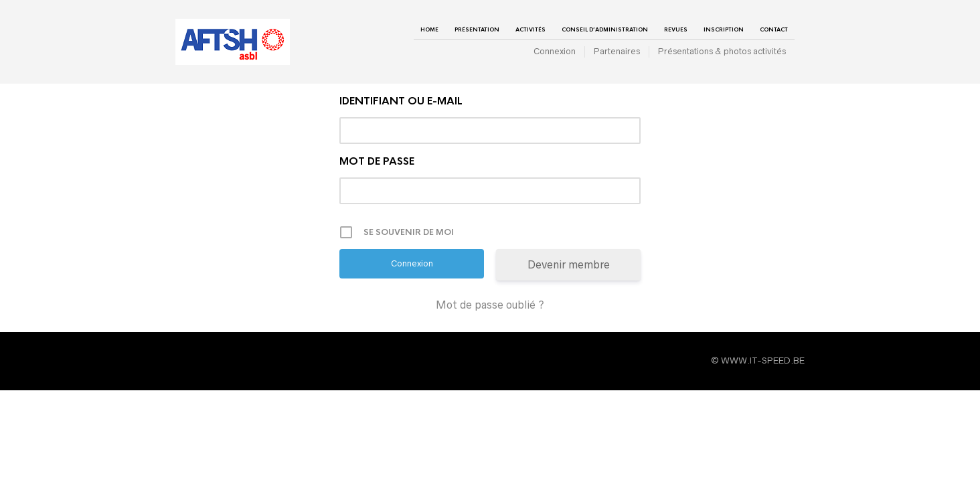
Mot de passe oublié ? (490, 305)
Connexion (555, 51)
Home (429, 29)
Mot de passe (377, 161)
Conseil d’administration (605, 29)
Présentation (477, 29)
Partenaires (617, 51)
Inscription (724, 29)
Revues (676, 29)
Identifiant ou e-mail (401, 101)
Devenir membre (569, 264)
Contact (774, 29)
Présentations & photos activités (722, 51)
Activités (530, 29)
